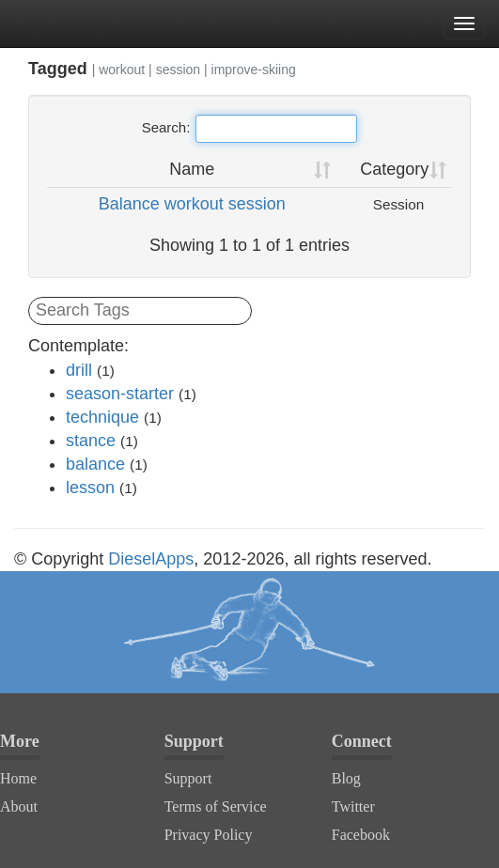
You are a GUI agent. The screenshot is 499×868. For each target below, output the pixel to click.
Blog (346, 778)
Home (18, 778)
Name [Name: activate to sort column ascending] (192, 169)
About (19, 806)
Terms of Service (216, 806)
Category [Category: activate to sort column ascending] (394, 169)
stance (91, 441)
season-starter (120, 394)
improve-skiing (254, 70)
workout (122, 70)
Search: (250, 129)
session (178, 70)
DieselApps (151, 559)
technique (102, 417)
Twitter (353, 806)
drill (79, 370)
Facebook (361, 835)
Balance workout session (192, 204)
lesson (90, 488)
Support (188, 778)
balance (95, 464)
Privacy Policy (209, 835)
